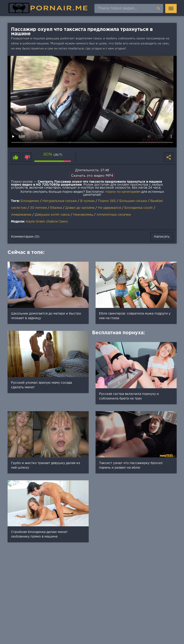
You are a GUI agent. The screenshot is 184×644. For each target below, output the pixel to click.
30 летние (38, 208)
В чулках (87, 201)
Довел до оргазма (80, 208)
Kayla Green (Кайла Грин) (47, 222)
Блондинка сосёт (139, 208)
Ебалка (56, 208)
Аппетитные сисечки (114, 215)
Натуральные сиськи (60, 201)
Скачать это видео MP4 (92, 176)
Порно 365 (107, 201)
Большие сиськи (133, 201)
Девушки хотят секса (52, 215)
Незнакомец (83, 215)
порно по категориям (123, 192)
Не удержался (109, 208)
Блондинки (30, 201)
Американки (21, 215)
